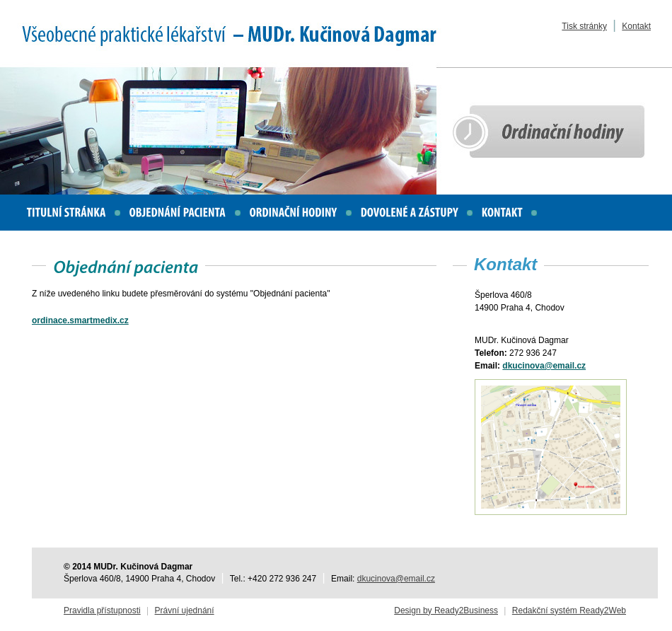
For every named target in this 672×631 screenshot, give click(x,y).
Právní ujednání (185, 610)
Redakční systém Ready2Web (569, 610)
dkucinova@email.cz (544, 366)
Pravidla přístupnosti (102, 610)
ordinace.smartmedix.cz (80, 320)
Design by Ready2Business (446, 610)
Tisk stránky (584, 26)
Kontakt (636, 26)
